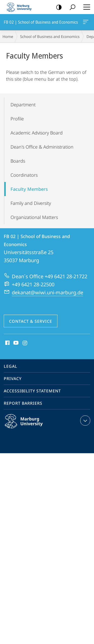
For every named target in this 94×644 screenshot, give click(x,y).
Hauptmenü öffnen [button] (85, 7)
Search (71, 7)
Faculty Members (29, 189)
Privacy (13, 379)
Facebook (7, 343)
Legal (11, 366)
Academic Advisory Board (37, 133)
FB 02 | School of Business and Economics (85, 23)
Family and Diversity (31, 203)
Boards (18, 161)
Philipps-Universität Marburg (29, 425)
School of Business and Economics (50, 36)
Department (23, 105)
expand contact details (85, 421)
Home (8, 36)
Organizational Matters (34, 217)
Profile (17, 119)
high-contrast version (57, 7)
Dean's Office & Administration (42, 147)
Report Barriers (23, 403)
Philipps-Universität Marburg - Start (21, 7)
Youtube (15, 343)
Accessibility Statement (32, 391)
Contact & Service (31, 321)
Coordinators (24, 175)
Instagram (25, 343)
